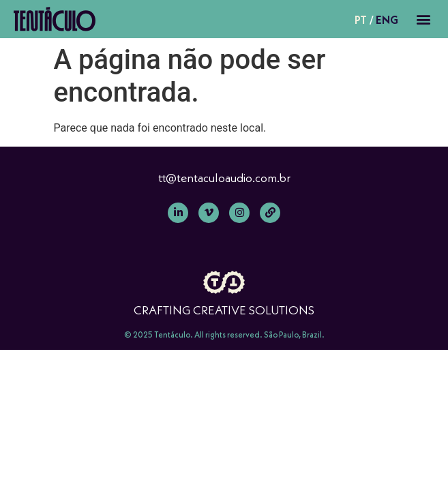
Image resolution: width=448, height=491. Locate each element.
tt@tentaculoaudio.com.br (224, 178)
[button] (423, 19)
